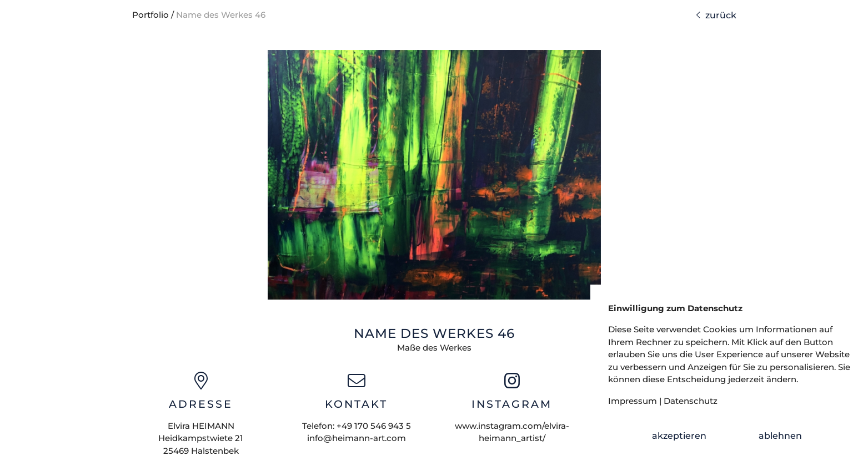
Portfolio (150, 15)
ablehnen (780, 436)
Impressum (633, 401)
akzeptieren (679, 436)
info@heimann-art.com (357, 438)
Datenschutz (691, 401)
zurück (716, 15)
